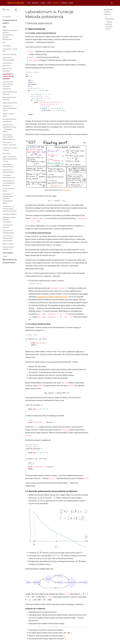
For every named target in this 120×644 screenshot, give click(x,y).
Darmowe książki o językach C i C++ (8, 248)
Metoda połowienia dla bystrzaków (10, 93)
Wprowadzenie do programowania (10, 261)
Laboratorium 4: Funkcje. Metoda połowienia (8, 76)
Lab (4, 27)
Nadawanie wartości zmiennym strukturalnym (9, 220)
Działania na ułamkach (10, 214)
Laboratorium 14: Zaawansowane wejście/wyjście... (8, 238)
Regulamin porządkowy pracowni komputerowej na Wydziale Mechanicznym (10, 35)
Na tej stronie (108, 10)
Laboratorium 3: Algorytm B (8, 64)
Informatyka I (8, 253)
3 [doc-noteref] (41, 440)
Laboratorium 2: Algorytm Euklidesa (9, 59)
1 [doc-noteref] (54, 67)
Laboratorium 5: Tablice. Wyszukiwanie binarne (10, 108)
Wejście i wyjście (8, 244)
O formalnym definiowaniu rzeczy (9, 176)
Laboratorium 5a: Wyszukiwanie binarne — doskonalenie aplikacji (9, 128)
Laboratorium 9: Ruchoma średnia (8, 166)
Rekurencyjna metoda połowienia (9, 98)
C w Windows (7, 46)
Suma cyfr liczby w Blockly (9, 190)
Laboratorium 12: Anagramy (8, 226)
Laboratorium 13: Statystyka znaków (8, 232)
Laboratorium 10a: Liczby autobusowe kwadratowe (9, 183)
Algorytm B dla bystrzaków (7, 70)
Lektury (5, 256)
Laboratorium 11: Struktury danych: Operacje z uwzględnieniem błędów (8, 199)
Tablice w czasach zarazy (8, 115)
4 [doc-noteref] (69, 593)
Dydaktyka (7, 17)
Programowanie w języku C (10, 22)
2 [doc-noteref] (38, 429)
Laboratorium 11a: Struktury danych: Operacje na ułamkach (10, 209)
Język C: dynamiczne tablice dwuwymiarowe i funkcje (10, 159)
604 (4, 43)
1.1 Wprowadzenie (110, 18)
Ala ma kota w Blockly (9, 54)
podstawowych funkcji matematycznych (52, 297)
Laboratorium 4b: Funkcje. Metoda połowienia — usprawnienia (8, 85)
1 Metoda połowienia (107, 13)
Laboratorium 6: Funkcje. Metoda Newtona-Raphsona (9, 137)
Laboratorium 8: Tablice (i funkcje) (10, 149)
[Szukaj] (112, 3)
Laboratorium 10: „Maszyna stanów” (8, 171)
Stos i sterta (6, 153)
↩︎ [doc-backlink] (64, 630)
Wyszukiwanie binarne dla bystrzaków (9, 120)
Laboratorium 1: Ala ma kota (10, 50)
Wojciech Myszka (16, 3)
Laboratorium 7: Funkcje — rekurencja (9, 144)
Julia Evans (66, 190)
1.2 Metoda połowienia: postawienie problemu (109, 25)
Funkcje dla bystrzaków (10, 103)
